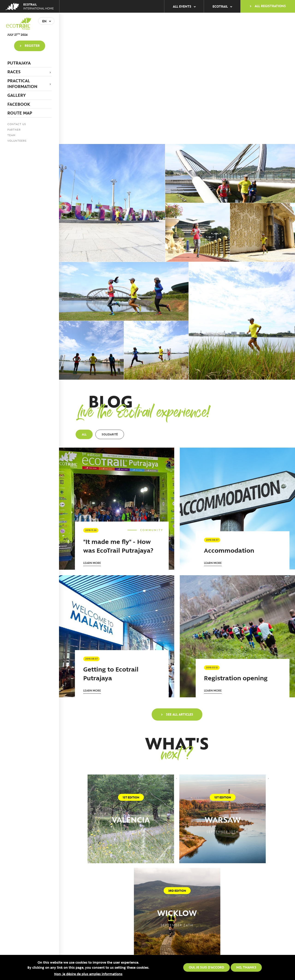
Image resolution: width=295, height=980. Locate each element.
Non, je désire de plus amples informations (88, 974)
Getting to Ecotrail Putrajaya (111, 673)
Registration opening (236, 678)
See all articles (180, 714)
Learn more (92, 563)
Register (32, 45)
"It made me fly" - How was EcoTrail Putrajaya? (118, 546)
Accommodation (229, 550)
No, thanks (246, 967)
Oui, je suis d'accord (206, 967)
